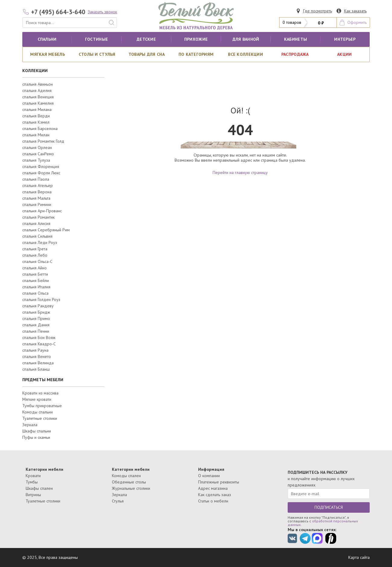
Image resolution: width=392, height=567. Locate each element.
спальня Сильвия (37, 236)
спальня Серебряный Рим (46, 230)
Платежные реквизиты (219, 482)
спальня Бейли (36, 280)
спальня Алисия (36, 223)
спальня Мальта (36, 198)
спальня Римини (37, 204)
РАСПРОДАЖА (295, 54)
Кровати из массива (40, 393)
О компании (209, 476)
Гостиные (96, 39)
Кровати (33, 476)
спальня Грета (35, 249)
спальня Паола (36, 179)
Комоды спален (126, 476)
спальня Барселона (40, 128)
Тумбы (32, 482)
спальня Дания (36, 325)
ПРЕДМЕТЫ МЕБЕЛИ (43, 380)
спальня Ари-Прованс (42, 211)
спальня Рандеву (38, 306)
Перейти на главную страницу (240, 173)
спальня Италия (36, 287)
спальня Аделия (37, 90)
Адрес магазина (213, 488)
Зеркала (30, 425)
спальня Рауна (35, 350)
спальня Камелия (38, 103)
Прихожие (196, 39)
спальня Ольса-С (37, 261)
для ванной (246, 39)
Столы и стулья (97, 54)
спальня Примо (36, 318)
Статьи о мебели (213, 501)
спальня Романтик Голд (43, 141)
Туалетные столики (40, 418)
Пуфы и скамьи (36, 437)
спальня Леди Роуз (40, 242)
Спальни (47, 39)
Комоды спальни (38, 412)
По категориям (196, 54)
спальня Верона (37, 192)
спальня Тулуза (36, 160)
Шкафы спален (39, 488)
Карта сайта (359, 557)
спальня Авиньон (38, 84)
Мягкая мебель (47, 54)
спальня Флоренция (41, 166)
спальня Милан (36, 135)
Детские (146, 39)
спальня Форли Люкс (41, 173)
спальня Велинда (38, 363)
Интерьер (345, 39)
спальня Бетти (35, 274)
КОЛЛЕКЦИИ (35, 71)
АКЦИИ (344, 54)
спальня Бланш (36, 369)
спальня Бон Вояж (39, 337)
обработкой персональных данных (323, 523)
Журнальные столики (131, 488)
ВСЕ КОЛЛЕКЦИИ (245, 54)
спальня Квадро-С (39, 344)
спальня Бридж (36, 312)
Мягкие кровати (37, 399)
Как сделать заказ (215, 495)
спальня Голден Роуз (41, 299)
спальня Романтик (38, 217)
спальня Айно (35, 268)
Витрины (33, 495)
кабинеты (296, 39)
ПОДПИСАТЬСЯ (329, 507)
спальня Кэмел (36, 122)
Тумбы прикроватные (42, 406)
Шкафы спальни (37, 431)
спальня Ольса (35, 293)
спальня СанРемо (38, 154)
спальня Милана (37, 109)
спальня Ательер (38, 185)
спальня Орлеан (37, 147)
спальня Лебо (35, 255)
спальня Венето (37, 356)
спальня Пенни (36, 331)
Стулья (118, 501)
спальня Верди (36, 116)
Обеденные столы (129, 482)
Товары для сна (147, 54)
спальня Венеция (38, 97)
